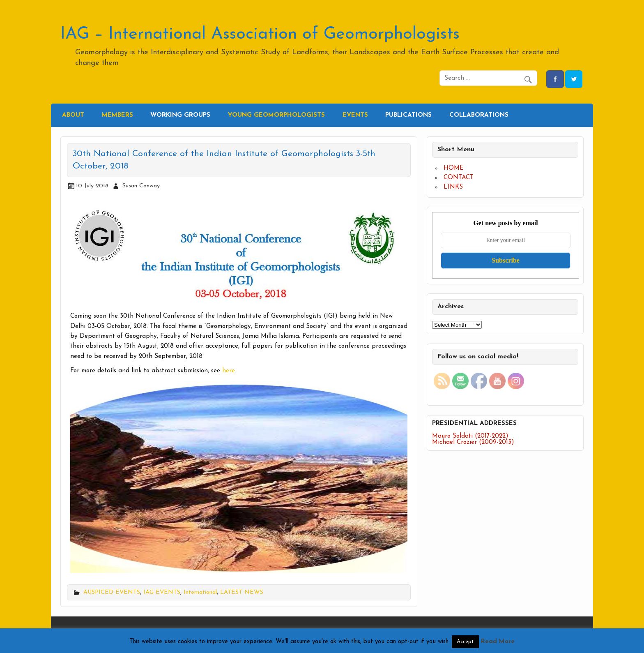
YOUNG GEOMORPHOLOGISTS (276, 115)
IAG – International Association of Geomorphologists (260, 34)
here (229, 371)
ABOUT (73, 115)
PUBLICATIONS (408, 115)
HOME (454, 168)
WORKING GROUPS (180, 115)
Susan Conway (141, 186)
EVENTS (355, 115)
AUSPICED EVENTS (112, 592)
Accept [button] (465, 642)
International (200, 592)
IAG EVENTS (162, 592)
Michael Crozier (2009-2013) (473, 442)
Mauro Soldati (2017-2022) (470, 436)
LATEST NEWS (242, 592)
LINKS (453, 187)
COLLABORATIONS (479, 115)
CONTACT (459, 178)
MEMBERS (117, 115)
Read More (498, 642)
